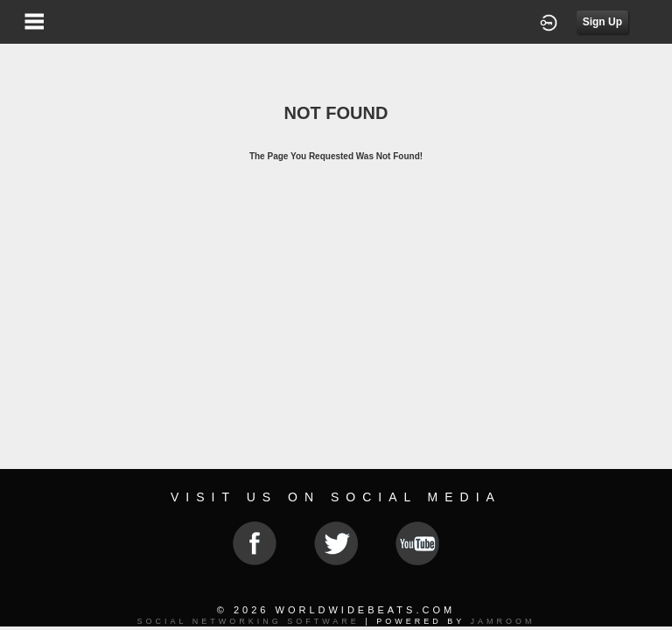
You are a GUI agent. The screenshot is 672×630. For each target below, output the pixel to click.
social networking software (248, 621)
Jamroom (503, 621)
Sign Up (602, 22)
